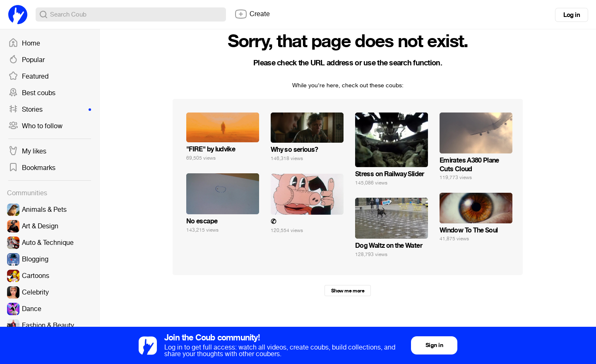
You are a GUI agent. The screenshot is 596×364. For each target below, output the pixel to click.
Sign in (434, 345)
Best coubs (32, 93)
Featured (28, 77)
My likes (27, 151)
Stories (50, 110)
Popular (26, 60)
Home (24, 43)
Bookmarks (32, 168)
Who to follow (35, 126)
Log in (572, 15)
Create (252, 14)
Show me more (348, 291)
